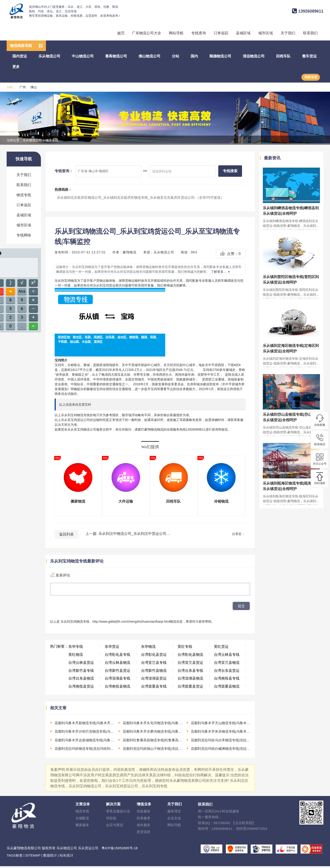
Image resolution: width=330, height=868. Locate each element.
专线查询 (199, 33)
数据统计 (50, 857)
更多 (16, 67)
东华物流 (148, 648)
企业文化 (174, 820)
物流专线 (24, 195)
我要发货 (311, 77)
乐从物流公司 (49, 56)
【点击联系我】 (244, 825)
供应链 (111, 820)
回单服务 (144, 820)
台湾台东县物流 (81, 680)
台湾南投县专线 (227, 680)
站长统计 (67, 857)
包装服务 (144, 813)
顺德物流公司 (220, 56)
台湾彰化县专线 (117, 656)
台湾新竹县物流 (154, 672)
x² (33, 283)
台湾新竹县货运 (117, 672)
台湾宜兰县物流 (227, 664)
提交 (241, 608)
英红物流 (76, 656)
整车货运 (309, 56)
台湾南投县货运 (81, 688)
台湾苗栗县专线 (154, 688)
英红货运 (221, 648)
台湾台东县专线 (190, 672)
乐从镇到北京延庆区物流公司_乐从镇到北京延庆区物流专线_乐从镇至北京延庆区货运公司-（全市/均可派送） (140, 197)
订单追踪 (221, 33)
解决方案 (113, 806)
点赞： (230, 254)
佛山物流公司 (149, 56)
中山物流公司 (83, 56)
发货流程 (144, 834)
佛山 (34, 87)
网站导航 (176, 33)
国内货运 (20, 56)
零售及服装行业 (118, 813)
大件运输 (126, 501)
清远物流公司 (254, 56)
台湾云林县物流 (117, 664)
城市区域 (266, 33)
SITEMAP (33, 857)
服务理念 (174, 813)
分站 (176, 56)
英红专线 (185, 648)
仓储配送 (82, 820)
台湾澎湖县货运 (154, 680)
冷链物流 (221, 501)
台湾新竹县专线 (81, 672)
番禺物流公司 (116, 56)
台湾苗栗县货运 (190, 688)
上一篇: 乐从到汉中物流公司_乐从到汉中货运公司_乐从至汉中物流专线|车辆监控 (128, 534)
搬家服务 (82, 827)
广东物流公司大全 (146, 33)
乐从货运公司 (88, 850)
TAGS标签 (15, 857)
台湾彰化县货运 (154, 656)
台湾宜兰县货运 (190, 664)
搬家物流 (78, 501)
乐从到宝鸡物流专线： (77, 623)
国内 (194, 56)
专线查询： (64, 171)
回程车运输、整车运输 (121, 33)
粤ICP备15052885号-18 (120, 850)
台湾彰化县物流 (190, 656)
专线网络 (24, 235)
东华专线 (76, 648)
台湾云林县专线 (227, 656)
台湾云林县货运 (81, 664)
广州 (23, 87)
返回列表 (67, 534)
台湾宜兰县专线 (154, 664)
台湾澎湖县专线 (117, 680)
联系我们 (310, 33)
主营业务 (83, 806)
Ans (22, 291)
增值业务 (144, 806)
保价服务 (144, 827)
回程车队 (283, 56)
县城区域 (243, 33)
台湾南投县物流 (117, 688)
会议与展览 (115, 827)
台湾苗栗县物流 (227, 688)
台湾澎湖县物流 (190, 680)
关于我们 (288, 33)
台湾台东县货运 (227, 672)
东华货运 (112, 648)
